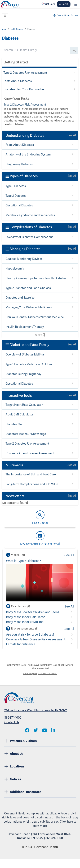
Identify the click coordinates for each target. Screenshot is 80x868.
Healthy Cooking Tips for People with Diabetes (35, 278)
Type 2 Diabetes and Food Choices (27, 288)
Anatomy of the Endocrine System (27, 155)
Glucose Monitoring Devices (23, 259)
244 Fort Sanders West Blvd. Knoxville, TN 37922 (36, 711)
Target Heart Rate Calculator (24, 405)
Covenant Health (19, 835)
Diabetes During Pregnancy (23, 374)
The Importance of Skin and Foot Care (29, 475)
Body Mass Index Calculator (25, 617)
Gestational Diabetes (19, 206)
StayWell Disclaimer (48, 674)
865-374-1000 (13, 718)
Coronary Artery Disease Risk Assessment (36, 639)
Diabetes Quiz (14, 424)
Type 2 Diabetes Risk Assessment (25, 73)
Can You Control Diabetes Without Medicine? (34, 317)
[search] (36, 50)
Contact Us (12, 723)
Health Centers (18, 29)
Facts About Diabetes (17, 81)
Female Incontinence (21, 644)
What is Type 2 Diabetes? (23, 561)
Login (64, 4)
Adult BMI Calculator (19, 415)
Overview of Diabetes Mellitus (24, 355)
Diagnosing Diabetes (19, 164)
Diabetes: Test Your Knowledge (23, 89)
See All (72, 135)
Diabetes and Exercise (20, 298)
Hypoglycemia (15, 269)
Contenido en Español (65, 15)
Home (4, 29)
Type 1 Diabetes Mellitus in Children (28, 364)
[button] (76, 4)
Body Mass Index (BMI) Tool (25, 622)
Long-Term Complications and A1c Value (31, 484)
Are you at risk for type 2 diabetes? (30, 635)
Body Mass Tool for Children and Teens (33, 612)
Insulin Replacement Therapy (24, 327)
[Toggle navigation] (5, 16)
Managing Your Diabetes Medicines (28, 308)
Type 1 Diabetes (15, 186)
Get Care (48, 4)
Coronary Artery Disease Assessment (29, 453)
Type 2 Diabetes (16, 196)
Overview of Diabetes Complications (28, 237)
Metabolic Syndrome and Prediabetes (29, 215)
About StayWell (28, 674)
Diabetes (34, 29)
